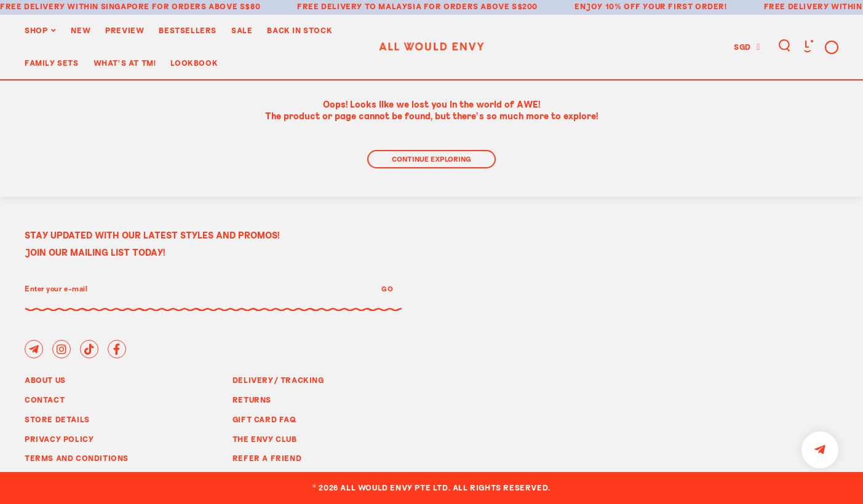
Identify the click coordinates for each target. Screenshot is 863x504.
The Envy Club (265, 439)
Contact (45, 400)
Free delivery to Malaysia (359, 6)
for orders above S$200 (481, 6)
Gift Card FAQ (265, 419)
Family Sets (52, 63)
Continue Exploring (431, 159)
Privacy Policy (59, 439)
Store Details (57, 419)
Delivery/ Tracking (278, 380)
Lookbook (194, 63)
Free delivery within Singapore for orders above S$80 (130, 6)
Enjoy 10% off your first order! (651, 6)
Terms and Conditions (77, 458)
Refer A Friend (267, 458)
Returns (252, 400)
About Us (45, 380)
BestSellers (188, 30)
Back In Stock (300, 30)
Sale (242, 30)
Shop (36, 30)
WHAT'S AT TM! (125, 63)
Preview (125, 30)
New (81, 30)
